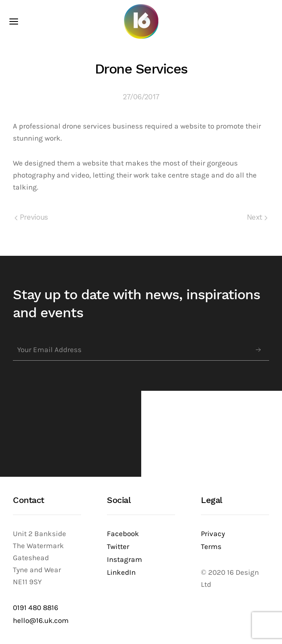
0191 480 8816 (36, 608)
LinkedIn (121, 572)
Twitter (118, 547)
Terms (211, 547)
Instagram (124, 560)
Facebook (123, 534)
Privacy (213, 534)
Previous (31, 217)
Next (257, 217)
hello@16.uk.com (41, 621)
